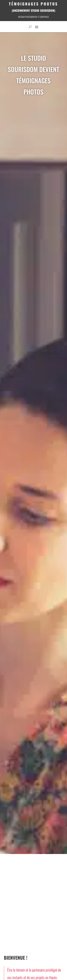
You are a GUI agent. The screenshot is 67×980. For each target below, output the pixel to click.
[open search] (30, 27)
